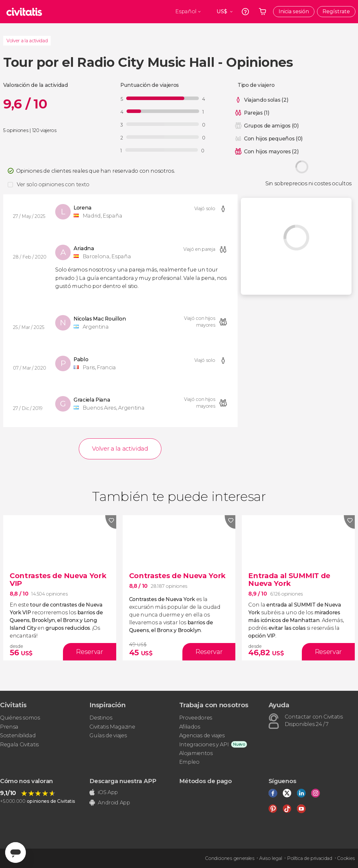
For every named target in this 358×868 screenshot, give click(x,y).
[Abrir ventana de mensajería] (15, 853)
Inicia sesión (294, 11)
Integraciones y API (204, 745)
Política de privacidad (310, 858)
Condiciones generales (230, 858)
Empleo (189, 762)
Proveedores (196, 718)
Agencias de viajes (202, 735)
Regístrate (336, 11)
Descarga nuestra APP (123, 781)
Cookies (346, 858)
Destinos (101, 718)
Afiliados (190, 727)
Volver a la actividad (27, 41)
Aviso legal (271, 858)
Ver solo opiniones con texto (53, 184)
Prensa (9, 727)
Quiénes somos (20, 718)
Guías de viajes (108, 735)
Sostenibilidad (18, 735)
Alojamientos (196, 753)
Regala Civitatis (19, 745)
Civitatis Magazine (112, 727)
